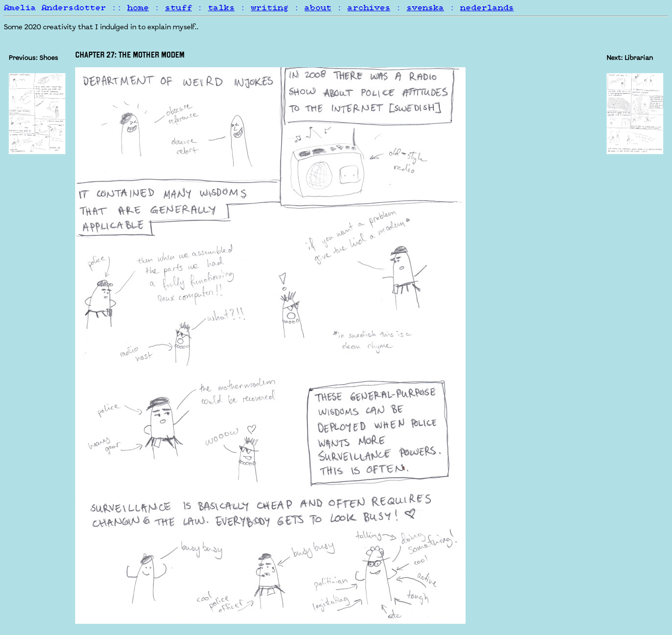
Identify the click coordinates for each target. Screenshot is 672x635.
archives (369, 8)
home (138, 8)
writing (270, 8)
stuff (178, 8)
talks (221, 8)
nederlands (487, 8)
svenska (425, 8)
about (318, 8)
